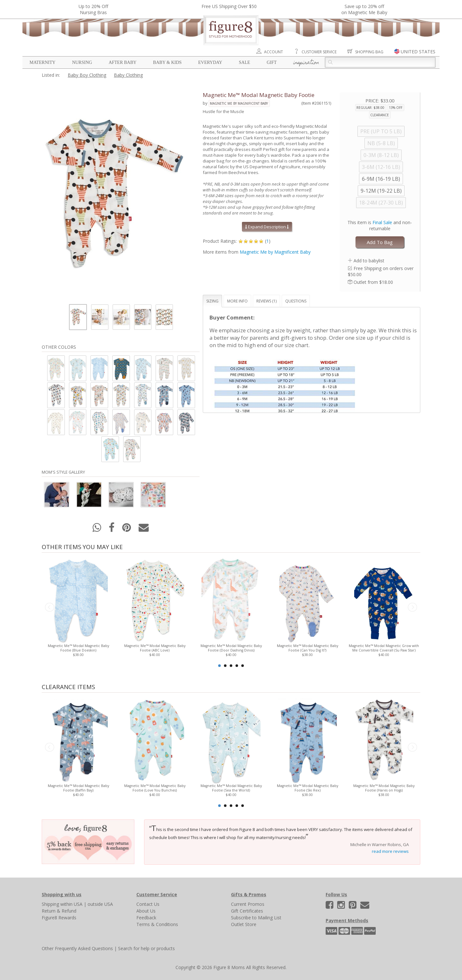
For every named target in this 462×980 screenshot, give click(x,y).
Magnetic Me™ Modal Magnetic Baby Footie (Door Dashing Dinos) (231, 648)
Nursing (82, 62)
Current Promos (248, 904)
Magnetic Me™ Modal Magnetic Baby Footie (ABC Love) (155, 648)
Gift (272, 62)
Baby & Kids (167, 62)
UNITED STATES (418, 52)
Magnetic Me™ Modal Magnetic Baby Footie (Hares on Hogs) (384, 788)
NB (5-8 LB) (381, 143)
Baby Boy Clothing (87, 75)
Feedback (146, 918)
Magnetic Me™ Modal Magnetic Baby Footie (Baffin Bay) (78, 788)
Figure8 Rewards (59, 918)
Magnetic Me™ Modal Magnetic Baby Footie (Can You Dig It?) (308, 648)
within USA (71, 904)
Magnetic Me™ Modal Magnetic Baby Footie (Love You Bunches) (155, 788)
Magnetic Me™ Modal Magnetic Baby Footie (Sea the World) (231, 788)
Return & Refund (59, 911)
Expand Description (267, 227)
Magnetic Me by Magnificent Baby (239, 103)
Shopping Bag (369, 52)
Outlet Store (244, 924)
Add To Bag (380, 242)
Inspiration (306, 63)
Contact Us (148, 904)
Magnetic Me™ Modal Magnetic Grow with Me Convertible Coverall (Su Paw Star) (384, 648)
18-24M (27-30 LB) (381, 203)
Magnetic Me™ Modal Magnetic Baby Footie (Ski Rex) (308, 788)
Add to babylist (369, 261)
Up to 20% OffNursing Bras (93, 9)
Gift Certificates (247, 911)
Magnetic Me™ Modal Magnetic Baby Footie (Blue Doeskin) (78, 648)
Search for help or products (146, 948)
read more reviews (390, 851)
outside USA (100, 904)
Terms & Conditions (157, 924)
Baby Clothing (128, 75)
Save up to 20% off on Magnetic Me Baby (364, 9)
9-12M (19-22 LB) (381, 191)
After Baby (123, 62)
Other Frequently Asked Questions (77, 948)
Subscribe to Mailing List (256, 918)
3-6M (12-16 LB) (381, 167)
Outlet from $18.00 (373, 282)
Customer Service (319, 52)
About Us (146, 911)
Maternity (43, 62)
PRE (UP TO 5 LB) (381, 131)
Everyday (210, 62)
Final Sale (382, 222)
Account (274, 52)
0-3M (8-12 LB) (381, 155)
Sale (244, 62)
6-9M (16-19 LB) (381, 179)
